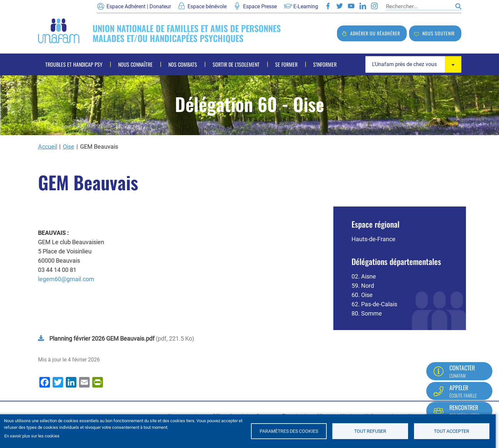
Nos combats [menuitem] (183, 64)
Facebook (328, 6)
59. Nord (363, 286)
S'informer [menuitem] (325, 64)
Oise (69, 147)
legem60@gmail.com (66, 279)
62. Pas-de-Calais (374, 304)
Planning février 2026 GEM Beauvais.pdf (102, 338)
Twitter (340, 6)
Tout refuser (370, 431)
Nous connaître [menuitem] (135, 64)
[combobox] (413, 64)
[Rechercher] (419, 6)
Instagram (374, 6)
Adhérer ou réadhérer (375, 33)
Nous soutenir (438, 33)
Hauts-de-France (374, 239)
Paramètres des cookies (289, 431)
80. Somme (367, 313)
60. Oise (362, 295)
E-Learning (306, 6)
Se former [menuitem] (286, 64)
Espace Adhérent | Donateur (139, 6)
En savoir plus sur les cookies (32, 436)
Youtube (351, 6)
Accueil (48, 147)
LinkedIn (363, 6)
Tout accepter (452, 431)
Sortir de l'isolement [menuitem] (236, 64)
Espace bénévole (207, 6)
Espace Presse (260, 6)
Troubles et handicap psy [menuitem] (74, 64)
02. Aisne (364, 276)
